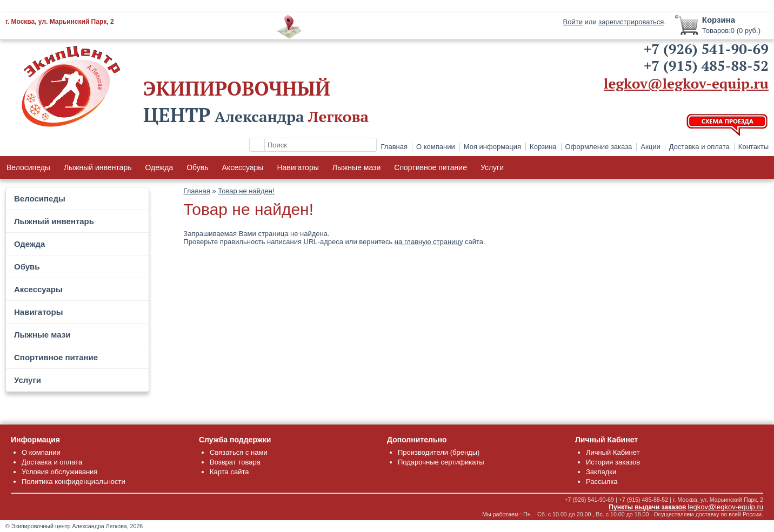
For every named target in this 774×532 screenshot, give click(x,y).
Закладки (601, 472)
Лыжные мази (357, 167)
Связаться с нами (239, 452)
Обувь (197, 167)
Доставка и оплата (699, 147)
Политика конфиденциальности (74, 482)
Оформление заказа (599, 147)
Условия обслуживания (59, 472)
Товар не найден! (246, 191)
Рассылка (602, 482)
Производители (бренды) (439, 452)
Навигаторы (298, 167)
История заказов (613, 462)
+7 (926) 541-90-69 (706, 49)
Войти (573, 22)
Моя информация (492, 147)
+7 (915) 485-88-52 (706, 65)
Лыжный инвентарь (98, 167)
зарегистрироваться (631, 22)
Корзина (543, 147)
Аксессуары (243, 167)
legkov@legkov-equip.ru (686, 83)
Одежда (159, 167)
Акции (650, 147)
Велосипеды (28, 167)
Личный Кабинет (613, 452)
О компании (436, 147)
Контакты (753, 147)
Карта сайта (229, 472)
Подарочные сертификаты (441, 462)
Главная (394, 147)
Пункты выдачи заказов (647, 507)
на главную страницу (429, 242)
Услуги (492, 167)
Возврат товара (235, 462)
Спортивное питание (431, 167)
